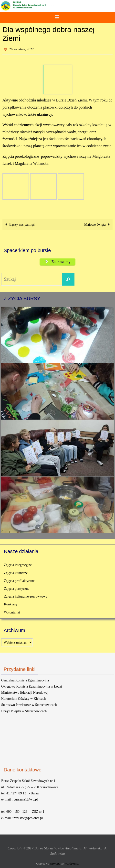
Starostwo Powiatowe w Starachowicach (29, 705)
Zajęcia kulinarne (16, 573)
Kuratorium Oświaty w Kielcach (23, 699)
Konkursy (11, 604)
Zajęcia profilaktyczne (19, 581)
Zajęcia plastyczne (17, 589)
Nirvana (55, 863)
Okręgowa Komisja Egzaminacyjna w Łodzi (32, 686)
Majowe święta (98, 224)
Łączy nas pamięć (19, 224)
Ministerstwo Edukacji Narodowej (25, 693)
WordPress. (72, 863)
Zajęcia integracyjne (18, 565)
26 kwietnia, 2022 (21, 49)
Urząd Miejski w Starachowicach (24, 711)
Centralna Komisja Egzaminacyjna (25, 680)
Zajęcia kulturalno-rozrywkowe (26, 596)
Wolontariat (12, 612)
